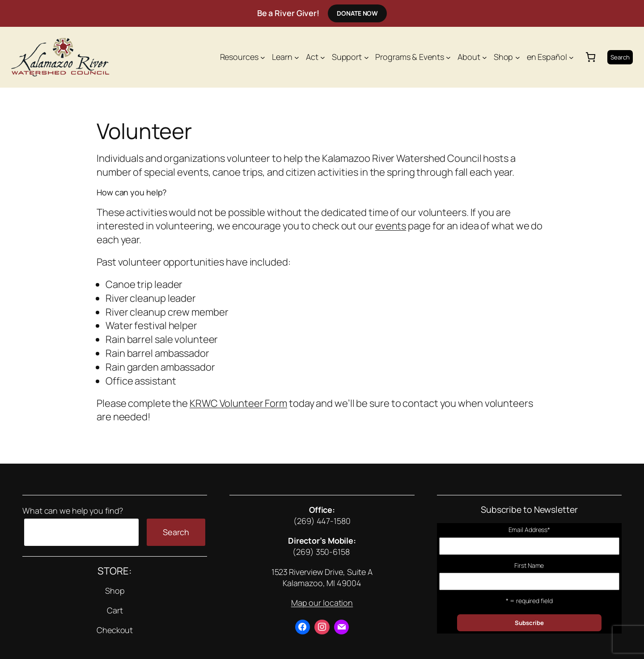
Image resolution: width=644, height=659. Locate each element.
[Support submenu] (366, 57)
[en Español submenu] (571, 57)
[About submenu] (485, 57)
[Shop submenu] (518, 57)
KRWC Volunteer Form (238, 403)
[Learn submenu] (297, 57)
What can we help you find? (73, 511)
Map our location (322, 603)
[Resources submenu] (263, 57)
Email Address (530, 530)
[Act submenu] (323, 57)
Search (620, 57)
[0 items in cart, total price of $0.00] (591, 57)
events (391, 226)
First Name (529, 565)
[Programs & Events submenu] (448, 57)
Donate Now (357, 13)
